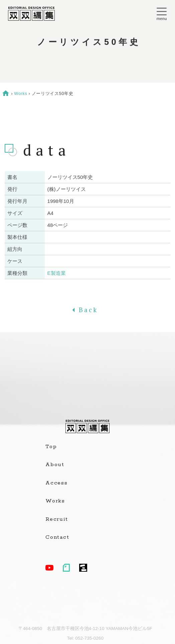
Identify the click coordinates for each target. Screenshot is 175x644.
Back (87, 310)
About (55, 465)
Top (51, 447)
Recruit (57, 519)
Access (57, 483)
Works (21, 93)
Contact (57, 537)
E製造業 (57, 273)
